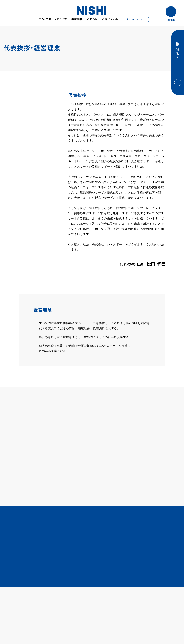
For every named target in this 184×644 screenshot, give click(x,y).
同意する (168, 636)
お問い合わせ (110, 19)
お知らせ (92, 19)
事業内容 (77, 19)
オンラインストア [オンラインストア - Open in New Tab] (135, 19)
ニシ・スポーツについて (53, 19)
